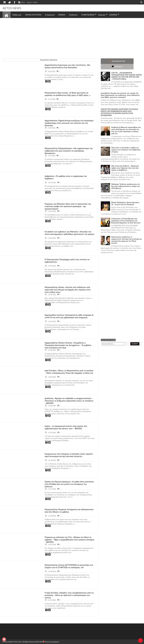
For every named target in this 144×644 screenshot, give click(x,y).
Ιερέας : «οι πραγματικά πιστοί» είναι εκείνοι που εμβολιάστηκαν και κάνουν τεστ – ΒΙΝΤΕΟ (67, 427)
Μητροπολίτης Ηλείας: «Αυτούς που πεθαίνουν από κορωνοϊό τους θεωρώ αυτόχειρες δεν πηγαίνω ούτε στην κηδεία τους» (69, 290)
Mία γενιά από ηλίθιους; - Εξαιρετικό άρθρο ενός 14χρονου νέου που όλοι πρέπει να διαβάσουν (125, 162)
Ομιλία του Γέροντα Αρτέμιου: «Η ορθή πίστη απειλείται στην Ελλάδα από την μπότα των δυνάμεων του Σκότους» (65, 484)
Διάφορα (102, 15)
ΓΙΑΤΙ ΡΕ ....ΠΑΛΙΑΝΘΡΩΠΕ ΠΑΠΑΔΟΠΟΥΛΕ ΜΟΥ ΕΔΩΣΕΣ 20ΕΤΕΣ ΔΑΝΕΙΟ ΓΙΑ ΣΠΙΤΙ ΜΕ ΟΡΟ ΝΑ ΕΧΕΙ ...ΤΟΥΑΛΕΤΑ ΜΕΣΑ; (127, 70)
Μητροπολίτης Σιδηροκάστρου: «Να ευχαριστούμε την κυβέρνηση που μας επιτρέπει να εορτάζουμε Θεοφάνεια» (68, 151)
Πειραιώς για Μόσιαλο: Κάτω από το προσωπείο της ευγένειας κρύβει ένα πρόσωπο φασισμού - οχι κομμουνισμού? (69, 206)
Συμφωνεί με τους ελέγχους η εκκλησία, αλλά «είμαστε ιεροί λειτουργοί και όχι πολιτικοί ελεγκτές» (69, 455)
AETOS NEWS (13, 8)
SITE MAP (39, 642)
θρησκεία (8, 66)
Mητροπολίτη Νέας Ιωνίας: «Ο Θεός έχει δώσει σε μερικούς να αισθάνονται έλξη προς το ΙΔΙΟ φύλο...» (69, 94)
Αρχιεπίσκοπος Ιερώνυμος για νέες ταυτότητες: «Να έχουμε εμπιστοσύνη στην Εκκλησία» (68, 66)
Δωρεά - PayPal (32, 2)
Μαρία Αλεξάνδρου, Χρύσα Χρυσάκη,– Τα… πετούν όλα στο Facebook (126, 198)
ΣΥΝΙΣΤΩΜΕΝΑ (88, 15)
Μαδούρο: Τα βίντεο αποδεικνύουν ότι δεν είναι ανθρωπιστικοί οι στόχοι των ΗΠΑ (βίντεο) (126, 181)
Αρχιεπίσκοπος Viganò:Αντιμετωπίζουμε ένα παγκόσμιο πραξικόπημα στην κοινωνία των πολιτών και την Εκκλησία (69, 123)
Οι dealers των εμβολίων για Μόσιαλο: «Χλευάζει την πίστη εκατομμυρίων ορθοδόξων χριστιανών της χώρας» (69, 234)
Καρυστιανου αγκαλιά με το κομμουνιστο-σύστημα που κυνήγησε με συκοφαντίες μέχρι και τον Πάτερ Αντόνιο (127, 234)
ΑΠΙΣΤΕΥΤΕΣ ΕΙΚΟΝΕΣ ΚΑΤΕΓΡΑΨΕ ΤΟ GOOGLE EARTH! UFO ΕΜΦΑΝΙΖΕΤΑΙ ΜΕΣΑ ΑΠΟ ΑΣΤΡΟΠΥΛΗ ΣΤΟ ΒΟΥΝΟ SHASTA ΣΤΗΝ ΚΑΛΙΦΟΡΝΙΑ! (119, 107)
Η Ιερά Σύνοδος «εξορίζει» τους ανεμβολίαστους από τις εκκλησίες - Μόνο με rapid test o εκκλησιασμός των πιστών (69, 595)
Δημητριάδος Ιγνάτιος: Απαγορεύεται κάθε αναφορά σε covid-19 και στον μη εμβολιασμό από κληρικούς (69, 316)
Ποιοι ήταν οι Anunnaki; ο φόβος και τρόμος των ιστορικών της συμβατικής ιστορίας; (126, 144)
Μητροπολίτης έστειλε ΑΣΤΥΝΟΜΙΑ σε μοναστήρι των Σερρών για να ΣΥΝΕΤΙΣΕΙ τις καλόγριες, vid (68, 566)
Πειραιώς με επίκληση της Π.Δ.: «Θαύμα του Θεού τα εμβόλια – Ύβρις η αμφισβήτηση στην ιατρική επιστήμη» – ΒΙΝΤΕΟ (69, 540)
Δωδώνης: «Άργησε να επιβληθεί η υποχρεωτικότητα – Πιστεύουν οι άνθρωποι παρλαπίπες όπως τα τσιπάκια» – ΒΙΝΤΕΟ (69, 401)
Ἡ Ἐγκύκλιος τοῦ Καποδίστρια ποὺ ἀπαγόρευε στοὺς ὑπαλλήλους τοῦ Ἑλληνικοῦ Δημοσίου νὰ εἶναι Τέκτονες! (126, 215)
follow (21, 3)
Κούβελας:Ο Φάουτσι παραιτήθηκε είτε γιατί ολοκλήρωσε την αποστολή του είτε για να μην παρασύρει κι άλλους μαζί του (126, 125)
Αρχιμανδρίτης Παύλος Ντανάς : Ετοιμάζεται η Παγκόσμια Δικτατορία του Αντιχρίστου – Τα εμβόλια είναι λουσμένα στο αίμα (69, 345)
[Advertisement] (72, 38)
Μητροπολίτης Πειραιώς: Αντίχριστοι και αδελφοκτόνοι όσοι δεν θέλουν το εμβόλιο (64, 511)
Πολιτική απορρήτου (51, 642)
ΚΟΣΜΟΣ (113, 15)
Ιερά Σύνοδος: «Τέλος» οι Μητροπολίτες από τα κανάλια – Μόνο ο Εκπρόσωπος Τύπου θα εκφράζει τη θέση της (70, 373)
